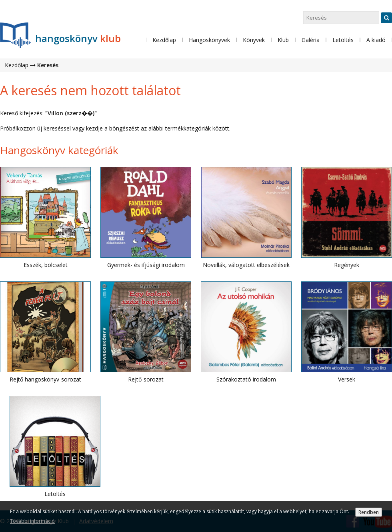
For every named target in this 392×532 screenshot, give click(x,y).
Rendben (369, 512)
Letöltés (343, 40)
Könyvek (254, 40)
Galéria (311, 40)
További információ (32, 521)
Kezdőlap (164, 40)
